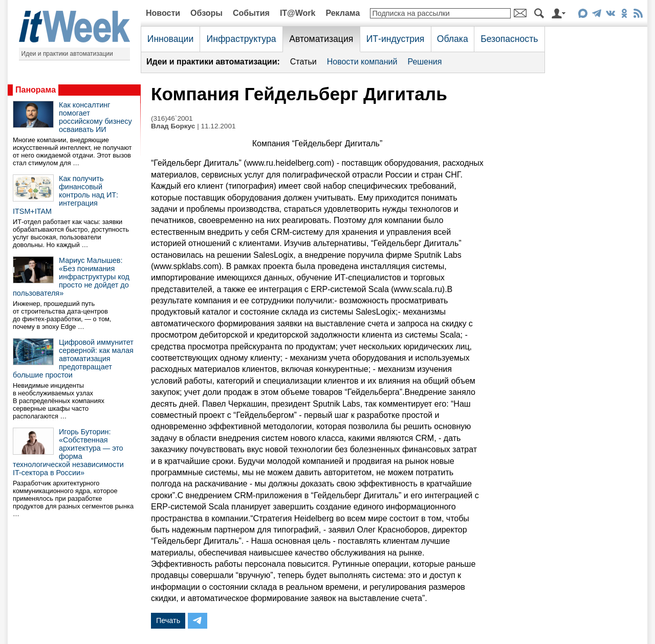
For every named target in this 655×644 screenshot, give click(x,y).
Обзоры (206, 13)
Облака (453, 39)
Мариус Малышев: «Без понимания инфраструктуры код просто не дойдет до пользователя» (71, 277)
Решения (424, 62)
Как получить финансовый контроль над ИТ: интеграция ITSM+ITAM (65, 195)
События (251, 13)
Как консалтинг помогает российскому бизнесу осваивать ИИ (95, 117)
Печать (168, 620)
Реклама (343, 13)
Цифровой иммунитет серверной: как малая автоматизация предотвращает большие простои (73, 359)
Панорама (36, 90)
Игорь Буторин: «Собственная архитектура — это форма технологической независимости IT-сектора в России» (68, 452)
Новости (163, 13)
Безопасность (509, 39)
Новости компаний (362, 62)
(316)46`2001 (172, 118)
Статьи (303, 62)
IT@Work (298, 13)
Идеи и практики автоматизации (67, 54)
